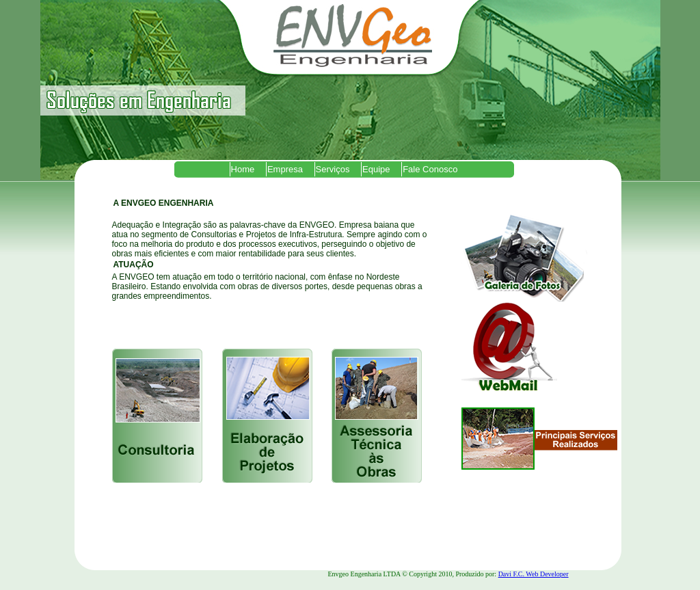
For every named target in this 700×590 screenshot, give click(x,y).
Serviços (333, 169)
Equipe (376, 169)
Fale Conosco (430, 169)
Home (243, 169)
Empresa (285, 169)
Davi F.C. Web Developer (534, 574)
